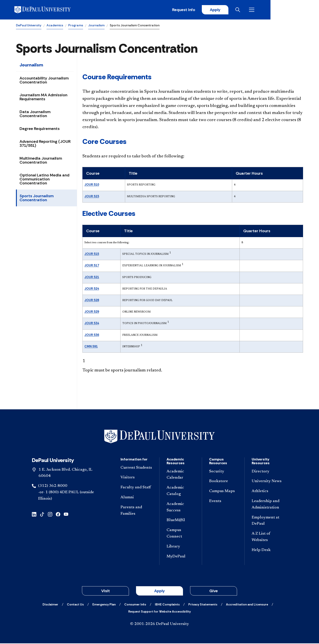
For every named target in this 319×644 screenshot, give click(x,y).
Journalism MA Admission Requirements (43, 98)
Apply (262, 10)
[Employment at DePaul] (268, 521)
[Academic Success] (181, 508)
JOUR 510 (92, 185)
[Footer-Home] (159, 437)
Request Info (230, 10)
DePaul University (29, 26)
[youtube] (66, 514)
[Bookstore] (223, 482)
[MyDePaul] (181, 557)
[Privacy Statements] (203, 605)
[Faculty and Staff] (136, 488)
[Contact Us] (75, 605)
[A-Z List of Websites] (268, 538)
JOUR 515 (92, 254)
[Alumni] (136, 498)
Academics (55, 26)
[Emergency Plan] (104, 605)
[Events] (223, 502)
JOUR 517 (92, 266)
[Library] (181, 547)
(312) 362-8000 (53, 487)
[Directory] (268, 472)
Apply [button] (159, 592)
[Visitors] (136, 478)
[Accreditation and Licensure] (247, 605)
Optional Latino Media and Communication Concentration (44, 180)
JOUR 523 (92, 197)
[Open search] (286, 10)
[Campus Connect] (181, 534)
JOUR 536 (92, 335)
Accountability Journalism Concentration (44, 81)
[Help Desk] (268, 551)
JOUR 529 (92, 312)
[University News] (268, 482)
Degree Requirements (40, 129)
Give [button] (214, 592)
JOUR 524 (92, 289)
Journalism (96, 26)
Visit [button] (106, 592)
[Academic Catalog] (181, 492)
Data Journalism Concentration (35, 114)
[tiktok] (42, 514)
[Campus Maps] (223, 492)
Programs (76, 26)
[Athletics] (268, 492)
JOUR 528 (92, 301)
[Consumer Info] (135, 605)
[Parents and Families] (136, 511)
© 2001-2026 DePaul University (159, 625)
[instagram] (50, 514)
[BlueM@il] (181, 521)
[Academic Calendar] (181, 475)
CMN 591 (91, 347)
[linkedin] (34, 514)
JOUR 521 (92, 277)
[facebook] (58, 514)
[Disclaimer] (50, 605)
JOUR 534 (92, 324)
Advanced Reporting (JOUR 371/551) (45, 144)
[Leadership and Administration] (268, 505)
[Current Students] (136, 468)
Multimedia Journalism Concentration (41, 161)
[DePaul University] (51, 10)
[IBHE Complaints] (167, 605)
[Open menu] (300, 10)
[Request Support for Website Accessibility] (159, 612)
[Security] (223, 472)
